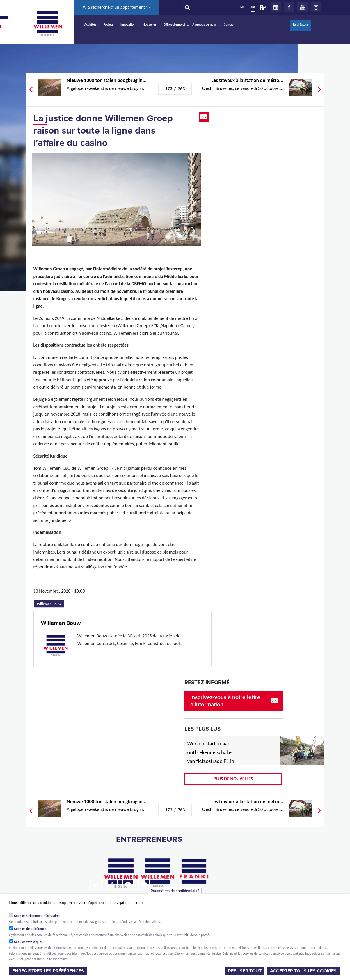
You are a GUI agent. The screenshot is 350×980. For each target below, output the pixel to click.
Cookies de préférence (30, 929)
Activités (90, 24)
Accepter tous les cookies (303, 971)
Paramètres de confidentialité (175, 891)
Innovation (128, 24)
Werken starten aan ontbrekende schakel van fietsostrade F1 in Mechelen (211, 757)
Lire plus (140, 903)
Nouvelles (150, 24)
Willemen (48, 24)
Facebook (289, 7)
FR (253, 7)
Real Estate (301, 24)
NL (242, 7)
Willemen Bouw (51, 603)
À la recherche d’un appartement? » (117, 7)
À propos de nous (204, 24)
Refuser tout (245, 971)
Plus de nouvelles (233, 779)
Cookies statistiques (28, 942)
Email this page (205, 117)
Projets (108, 24)
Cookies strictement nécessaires (37, 916)
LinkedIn (276, 7)
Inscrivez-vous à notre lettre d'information (225, 701)
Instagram (316, 7)
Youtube (303, 7)
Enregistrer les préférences (48, 971)
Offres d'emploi (175, 24)
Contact (229, 24)
